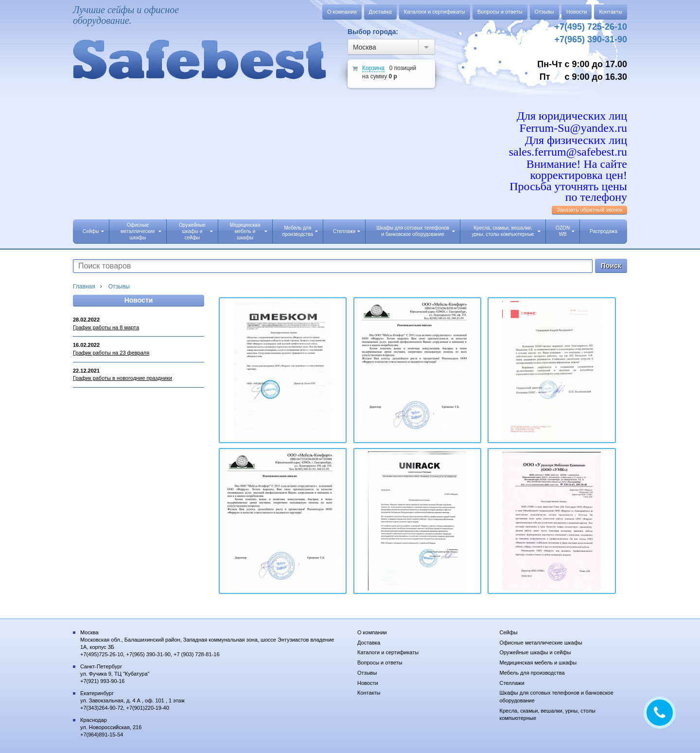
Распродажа (604, 231)
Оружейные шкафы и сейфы (196, 231)
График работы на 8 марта (106, 327)
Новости (577, 12)
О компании (342, 12)
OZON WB (565, 231)
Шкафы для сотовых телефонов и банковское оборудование (416, 231)
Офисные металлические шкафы (141, 231)
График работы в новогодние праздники (122, 378)
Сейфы (93, 231)
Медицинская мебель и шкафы (249, 231)
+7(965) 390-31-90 (591, 39)
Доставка (380, 12)
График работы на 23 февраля (111, 353)
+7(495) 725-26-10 (591, 27)
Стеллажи (347, 231)
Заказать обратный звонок (589, 210)
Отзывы (544, 12)
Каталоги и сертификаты (435, 12)
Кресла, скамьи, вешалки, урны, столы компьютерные (507, 231)
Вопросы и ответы (500, 12)
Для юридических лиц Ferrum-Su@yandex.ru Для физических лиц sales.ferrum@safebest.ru (568, 134)
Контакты (611, 12)
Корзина (373, 68)
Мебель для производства (300, 231)
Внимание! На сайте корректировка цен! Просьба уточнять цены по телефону (568, 180)
